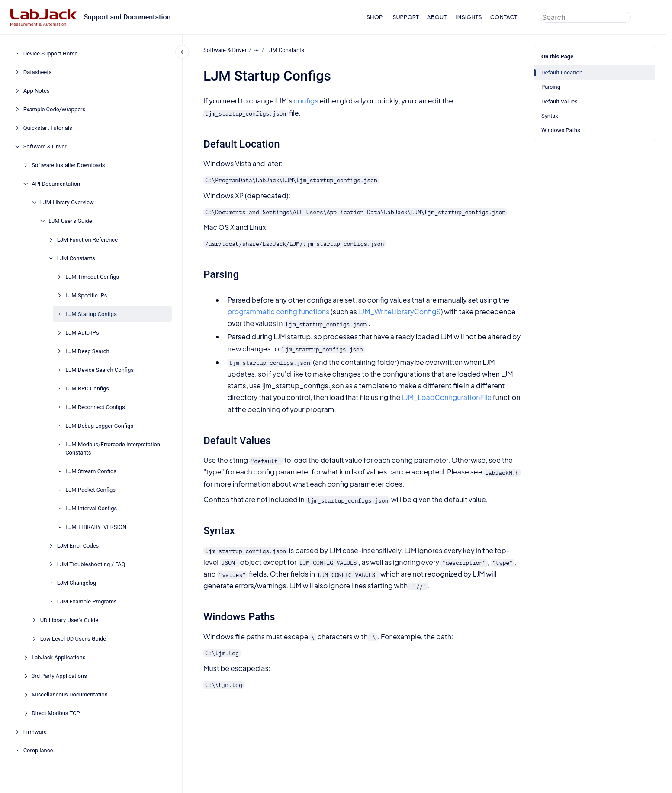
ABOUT (437, 17)
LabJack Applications (58, 657)
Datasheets (38, 72)
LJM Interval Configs (91, 508)
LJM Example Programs (87, 601)
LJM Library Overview (67, 202)
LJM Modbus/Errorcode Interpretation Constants (113, 449)
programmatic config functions (278, 311)
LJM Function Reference (87, 240)
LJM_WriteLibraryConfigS (399, 311)
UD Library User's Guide (69, 620)
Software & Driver (45, 147)
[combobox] (586, 17)
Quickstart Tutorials (48, 128)
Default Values (559, 102)
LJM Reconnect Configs (95, 407)
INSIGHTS (469, 17)
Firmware (35, 732)
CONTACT (504, 17)
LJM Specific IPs (86, 295)
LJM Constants (76, 258)
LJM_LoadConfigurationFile (447, 397)
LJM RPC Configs (87, 388)
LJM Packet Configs (90, 490)
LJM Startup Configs (91, 314)
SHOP (375, 17)
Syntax (550, 116)
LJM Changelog (77, 583)
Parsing (551, 87)
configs (306, 101)
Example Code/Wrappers (55, 109)
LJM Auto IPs (82, 333)
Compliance (38, 750)
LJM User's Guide (70, 221)
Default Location (562, 73)
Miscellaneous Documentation (70, 695)
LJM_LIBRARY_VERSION (96, 527)
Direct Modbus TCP (56, 713)
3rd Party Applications (59, 676)
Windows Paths (561, 130)
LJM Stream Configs (91, 471)
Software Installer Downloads (68, 165)
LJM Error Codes (78, 546)
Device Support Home (51, 53)
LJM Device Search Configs (100, 370)
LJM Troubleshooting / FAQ (91, 564)
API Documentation (56, 184)
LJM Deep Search (87, 351)
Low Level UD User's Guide (73, 639)
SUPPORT (406, 17)
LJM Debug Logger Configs (99, 426)
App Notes (37, 91)
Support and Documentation (127, 17)
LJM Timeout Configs (92, 277)
